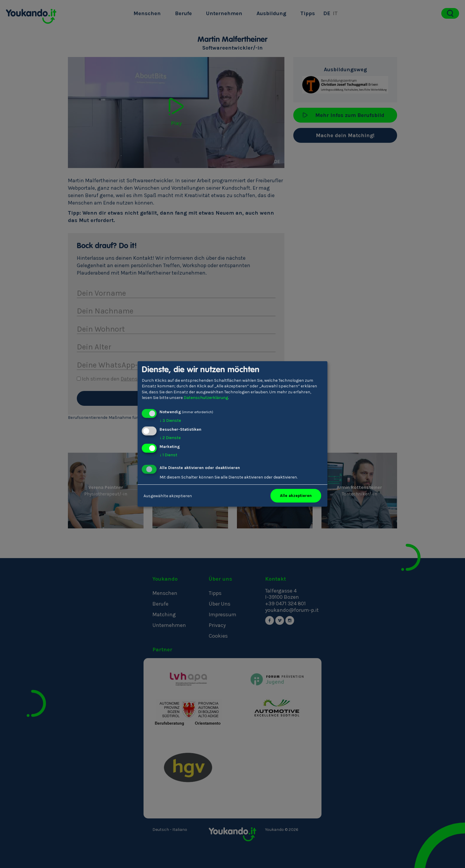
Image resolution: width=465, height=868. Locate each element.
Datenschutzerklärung (206, 398)
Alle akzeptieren (296, 496)
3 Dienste (170, 420)
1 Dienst (168, 455)
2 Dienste (170, 438)
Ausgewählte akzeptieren (168, 496)
